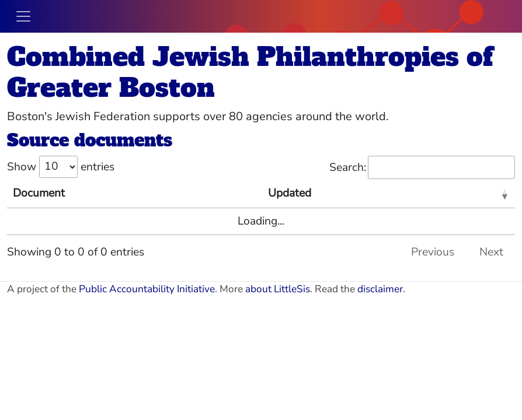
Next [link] (491, 252)
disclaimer (380, 289)
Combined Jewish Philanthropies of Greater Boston (250, 72)
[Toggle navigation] (23, 16)
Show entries (61, 167)
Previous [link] (433, 252)
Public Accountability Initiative (147, 289)
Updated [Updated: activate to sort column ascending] (290, 193)
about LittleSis (278, 289)
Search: (422, 168)
